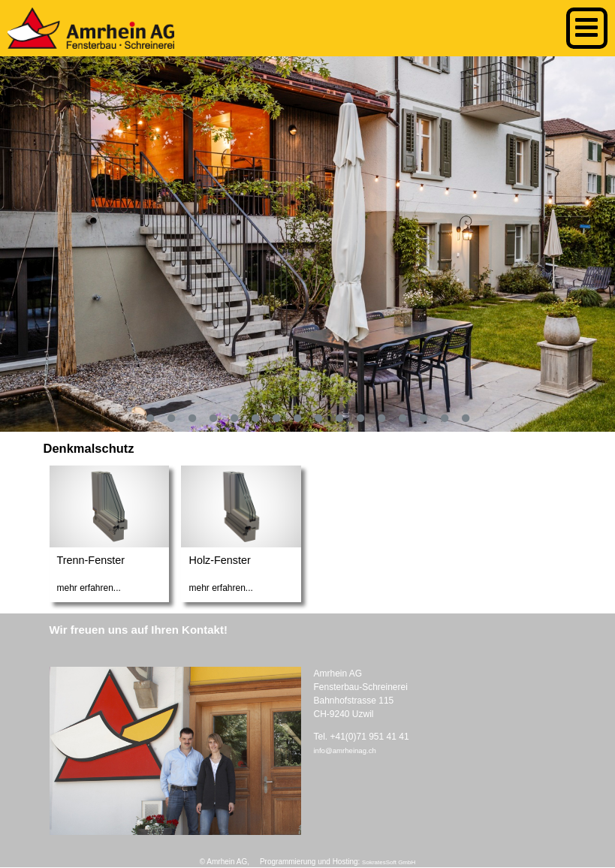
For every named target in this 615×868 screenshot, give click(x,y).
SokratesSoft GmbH (389, 862)
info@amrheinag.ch (344, 750)
